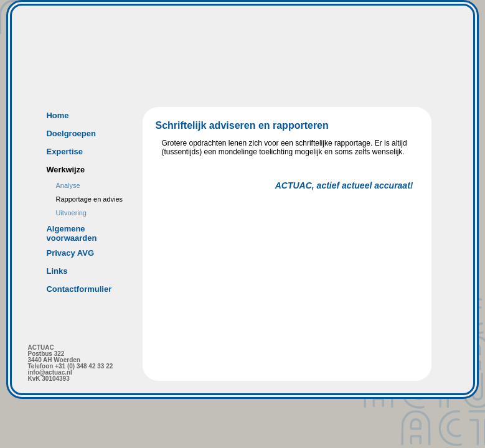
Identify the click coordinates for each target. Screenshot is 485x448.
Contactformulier (79, 289)
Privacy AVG (70, 253)
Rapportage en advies (89, 199)
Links (57, 271)
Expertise (64, 152)
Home (57, 115)
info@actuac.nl (49, 372)
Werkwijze (65, 170)
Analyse (68, 185)
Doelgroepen (71, 133)
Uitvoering (71, 213)
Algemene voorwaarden (71, 233)
